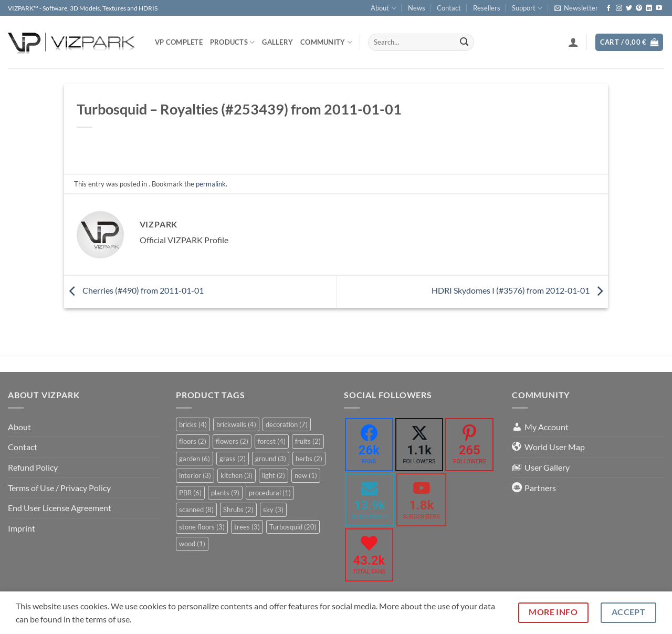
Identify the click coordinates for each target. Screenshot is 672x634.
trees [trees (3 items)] (247, 527)
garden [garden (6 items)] (195, 459)
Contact (449, 8)
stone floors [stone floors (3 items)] (202, 527)
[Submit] (464, 43)
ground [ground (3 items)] (271, 459)
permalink (211, 184)
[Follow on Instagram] (619, 8)
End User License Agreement (60, 508)
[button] (576, 8)
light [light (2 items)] (274, 475)
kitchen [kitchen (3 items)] (237, 475)
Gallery (277, 42)
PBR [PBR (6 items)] (190, 493)
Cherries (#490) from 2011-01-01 (134, 290)
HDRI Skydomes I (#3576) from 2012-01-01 (520, 290)
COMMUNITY (326, 42)
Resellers (487, 8)
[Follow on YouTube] (659, 8)
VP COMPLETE (179, 42)
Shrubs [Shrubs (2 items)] (238, 510)
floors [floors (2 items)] (193, 441)
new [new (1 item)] (306, 475)
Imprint (22, 528)
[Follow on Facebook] (608, 8)
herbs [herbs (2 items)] (309, 459)
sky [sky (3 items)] (273, 510)
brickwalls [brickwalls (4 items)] (236, 424)
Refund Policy (33, 467)
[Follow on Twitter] (629, 8)
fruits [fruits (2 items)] (308, 441)
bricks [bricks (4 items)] (193, 424)
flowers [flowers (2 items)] (232, 441)
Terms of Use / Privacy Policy (59, 488)
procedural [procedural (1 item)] (270, 493)
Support (527, 8)
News (417, 8)
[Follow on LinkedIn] (649, 8)
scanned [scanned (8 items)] (196, 510)
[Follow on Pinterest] (639, 8)
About (383, 8)
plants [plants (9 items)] (225, 493)
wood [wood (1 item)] (192, 544)
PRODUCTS (233, 42)
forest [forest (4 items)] (272, 441)
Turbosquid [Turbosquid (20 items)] (293, 527)
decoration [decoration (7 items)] (287, 424)
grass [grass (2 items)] (233, 459)
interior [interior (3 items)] (195, 475)
